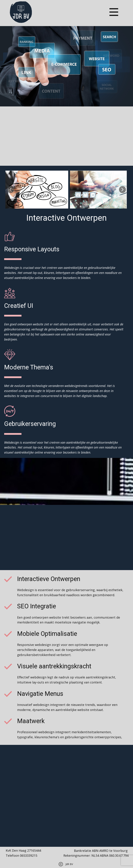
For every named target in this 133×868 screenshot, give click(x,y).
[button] (11, 190)
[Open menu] (114, 12)
